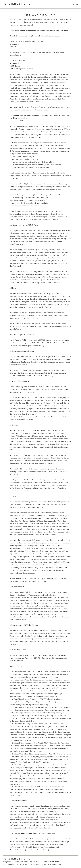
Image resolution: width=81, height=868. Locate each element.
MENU (76, 4)
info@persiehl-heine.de (53, 862)
